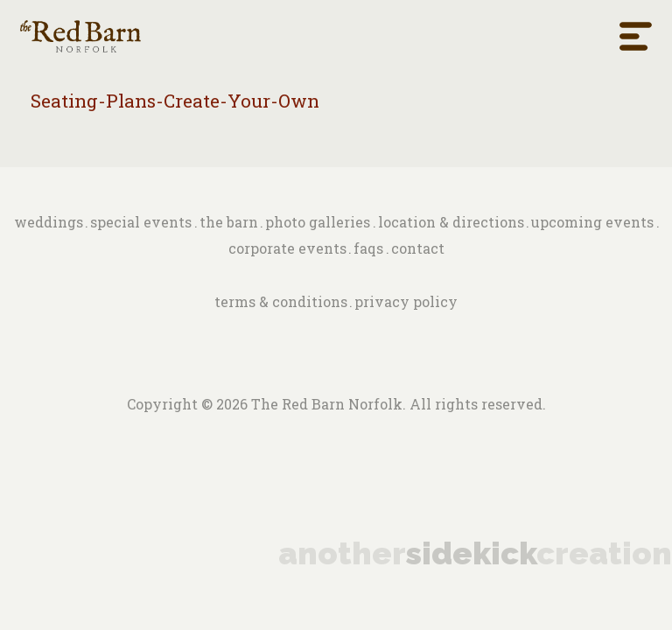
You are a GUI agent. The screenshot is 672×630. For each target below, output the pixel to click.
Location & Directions (451, 222)
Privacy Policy (406, 301)
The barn (229, 222)
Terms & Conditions (281, 301)
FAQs (368, 248)
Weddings (49, 222)
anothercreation (475, 553)
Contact (418, 248)
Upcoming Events (592, 222)
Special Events (141, 222)
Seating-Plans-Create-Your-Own (175, 101)
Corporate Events (287, 248)
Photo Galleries (318, 222)
